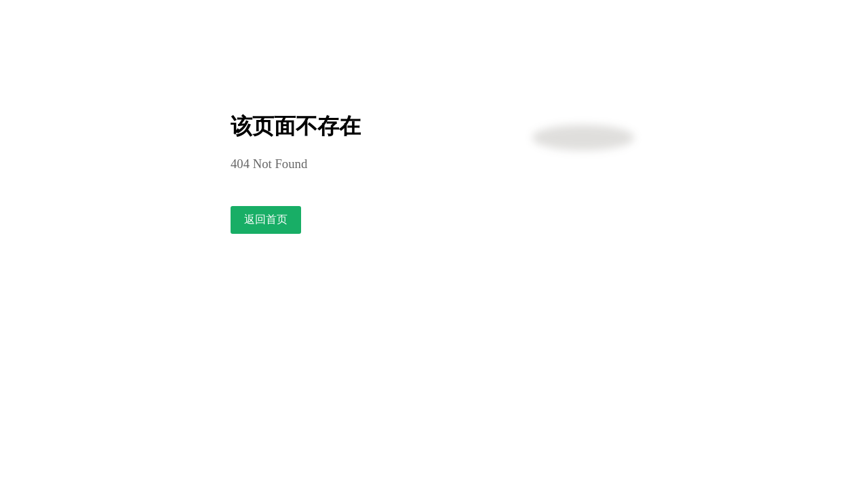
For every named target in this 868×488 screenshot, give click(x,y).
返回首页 (266, 219)
